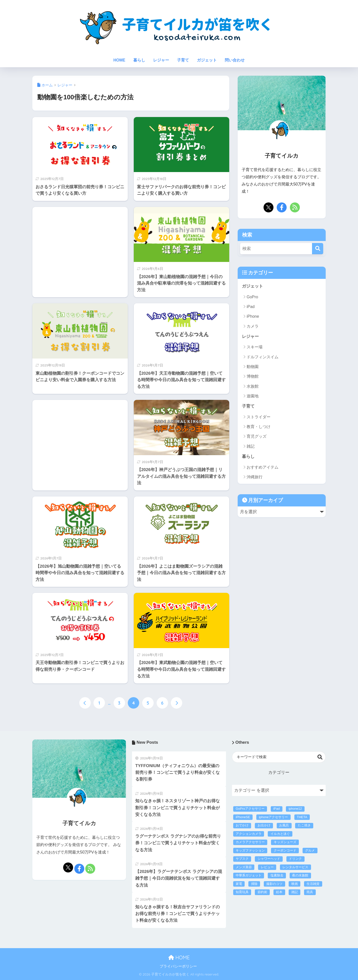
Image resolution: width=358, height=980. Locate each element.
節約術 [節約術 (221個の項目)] (262, 892)
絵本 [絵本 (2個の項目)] (279, 892)
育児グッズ (257, 436)
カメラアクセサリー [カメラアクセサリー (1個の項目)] (250, 842)
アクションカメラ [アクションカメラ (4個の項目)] (249, 834)
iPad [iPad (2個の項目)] (276, 809)
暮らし (139, 60)
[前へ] (85, 703)
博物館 (253, 376)
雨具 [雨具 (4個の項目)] (310, 892)
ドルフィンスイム (263, 357)
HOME (119, 60)
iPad (251, 307)
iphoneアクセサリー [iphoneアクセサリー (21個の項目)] (273, 817)
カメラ (253, 326)
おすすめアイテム (263, 467)
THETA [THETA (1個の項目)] (302, 817)
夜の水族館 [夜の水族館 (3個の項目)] (300, 875)
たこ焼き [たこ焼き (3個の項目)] (304, 825)
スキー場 (255, 347)
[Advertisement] (80, 222)
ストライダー (259, 417)
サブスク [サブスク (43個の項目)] (242, 859)
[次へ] (177, 703)
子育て (183, 60)
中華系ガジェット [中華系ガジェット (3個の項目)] (249, 875)
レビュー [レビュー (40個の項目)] (267, 867)
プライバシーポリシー (178, 966)
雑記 (251, 446)
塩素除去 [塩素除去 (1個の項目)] (277, 875)
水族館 (253, 386)
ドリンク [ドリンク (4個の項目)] (295, 859)
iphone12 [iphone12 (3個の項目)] (295, 809)
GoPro (252, 297)
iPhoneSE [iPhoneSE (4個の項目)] (243, 817)
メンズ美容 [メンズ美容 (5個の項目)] (244, 867)
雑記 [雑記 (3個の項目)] (295, 892)
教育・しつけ (259, 427)
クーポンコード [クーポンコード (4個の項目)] (285, 850)
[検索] (318, 249)
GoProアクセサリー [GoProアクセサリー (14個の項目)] (250, 809)
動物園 (253, 367)
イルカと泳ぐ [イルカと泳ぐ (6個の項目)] (280, 834)
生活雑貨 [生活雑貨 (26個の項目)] (313, 884)
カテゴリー (279, 772)
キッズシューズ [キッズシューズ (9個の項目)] (285, 842)
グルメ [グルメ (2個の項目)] (310, 850)
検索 (320, 757)
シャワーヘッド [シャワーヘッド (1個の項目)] (269, 859)
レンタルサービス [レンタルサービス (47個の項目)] (295, 867)
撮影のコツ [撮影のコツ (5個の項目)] (274, 884)
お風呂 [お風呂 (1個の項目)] (284, 825)
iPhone (253, 316)
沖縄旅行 (255, 477)
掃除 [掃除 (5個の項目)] (254, 884)
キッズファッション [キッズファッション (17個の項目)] (250, 850)
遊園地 (253, 396)
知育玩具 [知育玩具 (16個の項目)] (242, 892)
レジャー (161, 60)
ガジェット (207, 60)
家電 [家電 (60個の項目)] (239, 884)
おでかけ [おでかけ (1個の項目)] (242, 825)
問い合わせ (235, 60)
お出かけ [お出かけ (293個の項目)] (264, 825)
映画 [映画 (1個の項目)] (295, 884)
